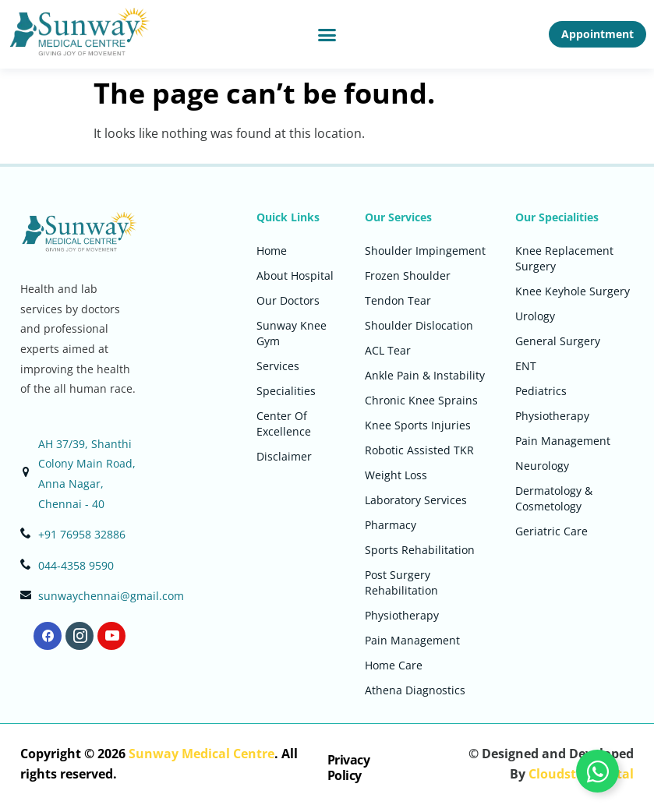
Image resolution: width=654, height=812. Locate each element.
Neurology (542, 466)
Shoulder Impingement (425, 251)
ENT (526, 366)
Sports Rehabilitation (420, 550)
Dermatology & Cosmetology (554, 498)
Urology (535, 316)
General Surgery (558, 341)
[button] (327, 34)
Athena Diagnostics (415, 690)
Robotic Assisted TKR (419, 450)
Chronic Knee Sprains (421, 400)
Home (272, 251)
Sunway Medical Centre (202, 754)
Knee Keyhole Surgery (573, 291)
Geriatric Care (551, 531)
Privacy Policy (349, 767)
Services (278, 366)
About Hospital (295, 275)
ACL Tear (388, 350)
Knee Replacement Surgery (564, 258)
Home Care (394, 665)
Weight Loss (396, 475)
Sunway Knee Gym (292, 333)
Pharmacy (391, 525)
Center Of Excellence (284, 424)
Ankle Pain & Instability (425, 375)
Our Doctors (288, 300)
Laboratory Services (416, 500)
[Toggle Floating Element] (597, 771)
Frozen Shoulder (408, 275)
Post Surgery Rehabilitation (401, 583)
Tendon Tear (398, 300)
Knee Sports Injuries (418, 425)
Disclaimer (284, 456)
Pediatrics (541, 391)
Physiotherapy (402, 615)
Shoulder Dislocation (419, 325)
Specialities (286, 391)
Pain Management (412, 640)
